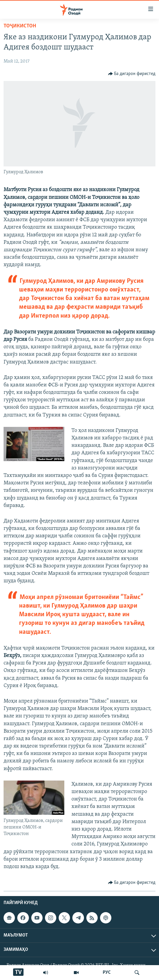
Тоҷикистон (20, 26)
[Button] (132, 74)
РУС (107, 973)
